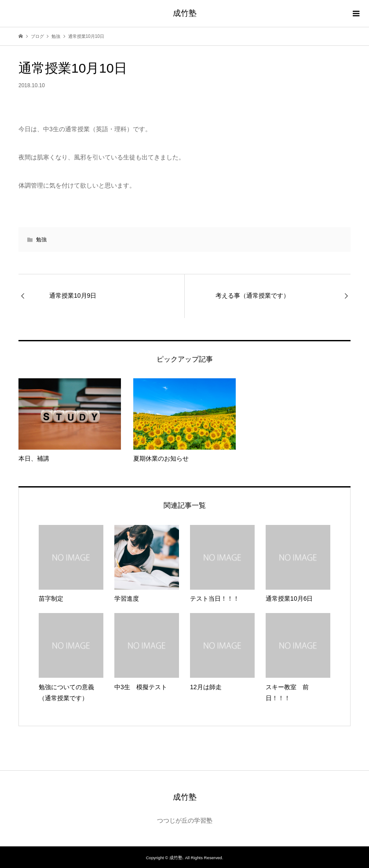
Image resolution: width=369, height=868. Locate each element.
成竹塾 (185, 13)
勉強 (41, 240)
